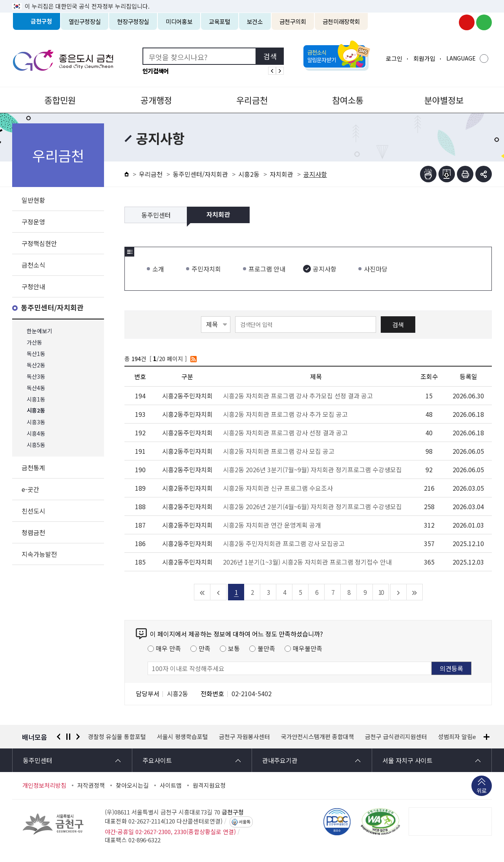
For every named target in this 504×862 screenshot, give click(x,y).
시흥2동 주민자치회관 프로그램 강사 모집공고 (284, 543)
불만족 (266, 648)
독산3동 (36, 377)
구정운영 (33, 222)
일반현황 (33, 200)
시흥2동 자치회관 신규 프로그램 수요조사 (278, 488)
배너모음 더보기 (487, 737)
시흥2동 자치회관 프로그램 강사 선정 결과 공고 (285, 433)
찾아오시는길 (132, 785)
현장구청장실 (133, 21)
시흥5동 (36, 445)
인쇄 (465, 174)
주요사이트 (157, 760)
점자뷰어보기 (428, 174)
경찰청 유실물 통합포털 (117, 737)
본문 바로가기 (252, 0)
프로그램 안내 (267, 269)
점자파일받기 (447, 174)
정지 (68, 737)
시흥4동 (36, 434)
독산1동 (36, 354)
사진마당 (376, 269)
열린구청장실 (85, 21)
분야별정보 (444, 100)
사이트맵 (171, 785)
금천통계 (33, 468)
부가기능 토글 (484, 174)
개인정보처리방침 (44, 785)
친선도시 (33, 511)
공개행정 (156, 100)
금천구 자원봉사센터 (245, 737)
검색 (398, 325)
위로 (482, 791)
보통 (234, 648)
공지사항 (325, 269)
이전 (58, 737)
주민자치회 (206, 269)
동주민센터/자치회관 (52, 308)
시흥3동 (36, 422)
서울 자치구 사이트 (407, 760)
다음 (78, 737)
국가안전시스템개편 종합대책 (318, 737)
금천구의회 (293, 21)
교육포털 (220, 21)
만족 (205, 648)
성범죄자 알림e (457, 737)
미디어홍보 (179, 21)
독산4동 (36, 388)
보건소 (255, 21)
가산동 (34, 342)
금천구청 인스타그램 (449, 22)
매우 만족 (168, 648)
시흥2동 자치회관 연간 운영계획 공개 (272, 525)
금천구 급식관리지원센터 (396, 737)
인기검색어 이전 (272, 71)
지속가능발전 (39, 554)
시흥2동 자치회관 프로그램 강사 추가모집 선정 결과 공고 (298, 396)
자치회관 (281, 174)
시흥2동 (36, 411)
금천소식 (33, 265)
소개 (158, 269)
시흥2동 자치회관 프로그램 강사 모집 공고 (279, 451)
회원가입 (424, 58)
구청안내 (33, 286)
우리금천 (252, 100)
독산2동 (36, 365)
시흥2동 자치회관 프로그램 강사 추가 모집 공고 (285, 414)
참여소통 (348, 100)
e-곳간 (30, 489)
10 (381, 592)
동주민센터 (156, 215)
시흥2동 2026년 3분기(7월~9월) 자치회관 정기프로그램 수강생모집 (312, 470)
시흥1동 (36, 399)
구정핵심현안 (39, 243)
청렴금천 (33, 532)
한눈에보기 (39, 331)
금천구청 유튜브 (467, 22)
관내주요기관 (280, 760)
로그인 (394, 58)
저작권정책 (91, 785)
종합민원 (60, 100)
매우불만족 (308, 648)
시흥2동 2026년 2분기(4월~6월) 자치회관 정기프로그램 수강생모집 (312, 506)
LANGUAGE (461, 58)
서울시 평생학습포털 (183, 737)
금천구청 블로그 (484, 22)
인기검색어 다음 (280, 71)
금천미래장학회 (341, 21)
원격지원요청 (209, 785)
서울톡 (245, 822)
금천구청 (41, 21)
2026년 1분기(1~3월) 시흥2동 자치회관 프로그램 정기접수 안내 (307, 562)
